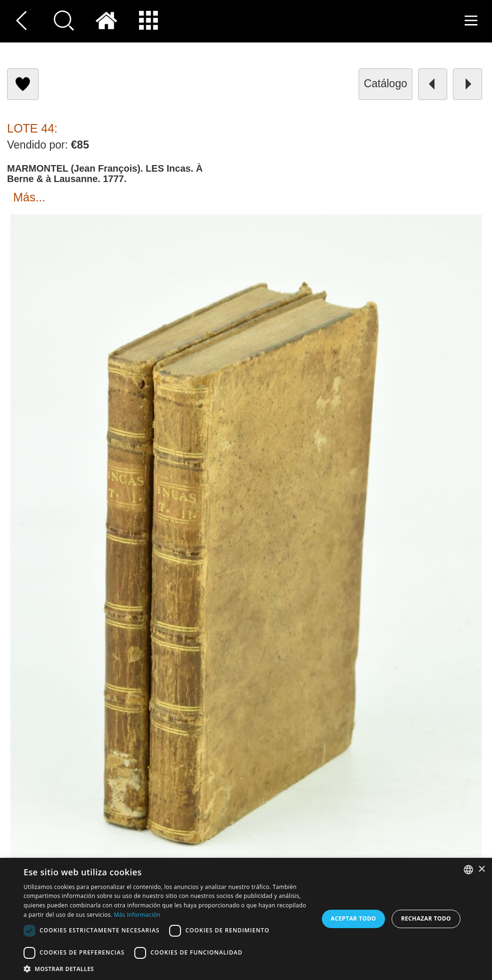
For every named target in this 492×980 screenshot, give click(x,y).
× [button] (481, 869)
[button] (167, 968)
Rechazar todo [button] (426, 918)
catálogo (385, 83)
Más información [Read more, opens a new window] (137, 915)
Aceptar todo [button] (353, 918)
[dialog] (246, 919)
